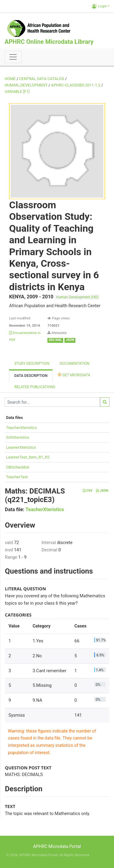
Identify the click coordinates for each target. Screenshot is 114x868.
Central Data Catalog (42, 79)
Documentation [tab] (74, 364)
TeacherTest (17, 477)
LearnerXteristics (21, 447)
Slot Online (99, 855)
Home (10, 79)
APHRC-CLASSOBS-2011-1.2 (76, 85)
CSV (88, 491)
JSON (102, 491)
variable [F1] (17, 91)
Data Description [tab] (31, 376)
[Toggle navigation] (13, 57)
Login (99, 6)
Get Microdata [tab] (74, 375)
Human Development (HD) (77, 297)
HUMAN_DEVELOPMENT (26, 85)
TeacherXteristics (21, 428)
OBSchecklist (18, 467)
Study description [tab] (32, 364)
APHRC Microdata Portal (57, 847)
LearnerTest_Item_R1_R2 (28, 457)
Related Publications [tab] (35, 387)
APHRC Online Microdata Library (49, 42)
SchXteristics (18, 437)
